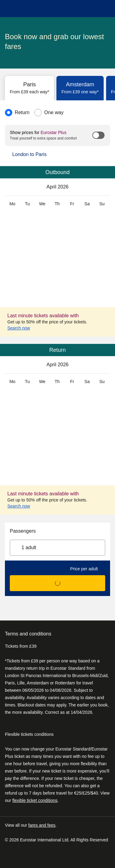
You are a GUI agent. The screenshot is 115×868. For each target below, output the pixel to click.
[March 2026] (11, 187)
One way (54, 112)
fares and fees (42, 825)
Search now (22, 328)
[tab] (29, 88)
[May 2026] (104, 187)
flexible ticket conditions (35, 800)
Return (22, 112)
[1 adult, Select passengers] (57, 548)
